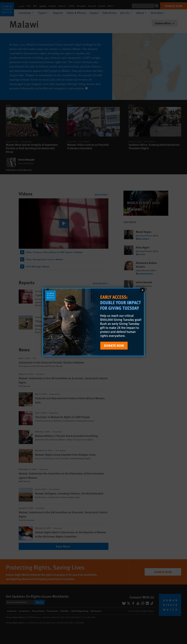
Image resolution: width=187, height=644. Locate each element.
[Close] (142, 290)
